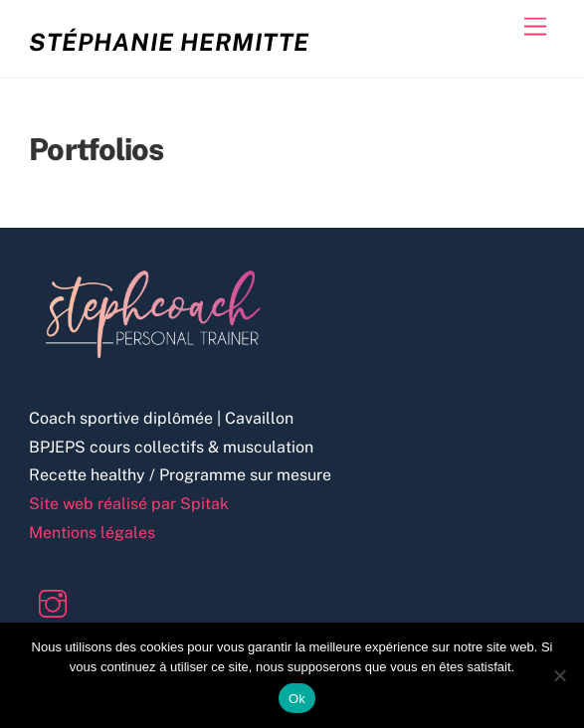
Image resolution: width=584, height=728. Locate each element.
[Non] (559, 675)
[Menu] (535, 27)
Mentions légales (92, 533)
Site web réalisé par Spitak (129, 504)
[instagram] (56, 602)
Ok (297, 699)
